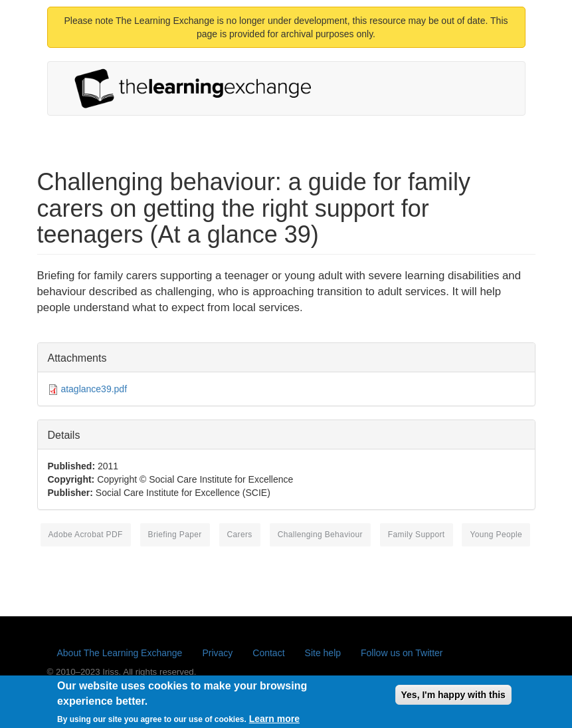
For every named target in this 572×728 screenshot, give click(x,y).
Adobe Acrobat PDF (86, 535)
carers (240, 535)
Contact (268, 653)
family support (417, 535)
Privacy (217, 653)
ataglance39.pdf (94, 389)
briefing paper (175, 535)
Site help (323, 653)
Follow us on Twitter (402, 653)
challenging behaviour (320, 535)
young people (496, 535)
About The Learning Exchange (120, 653)
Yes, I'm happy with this (453, 699)
